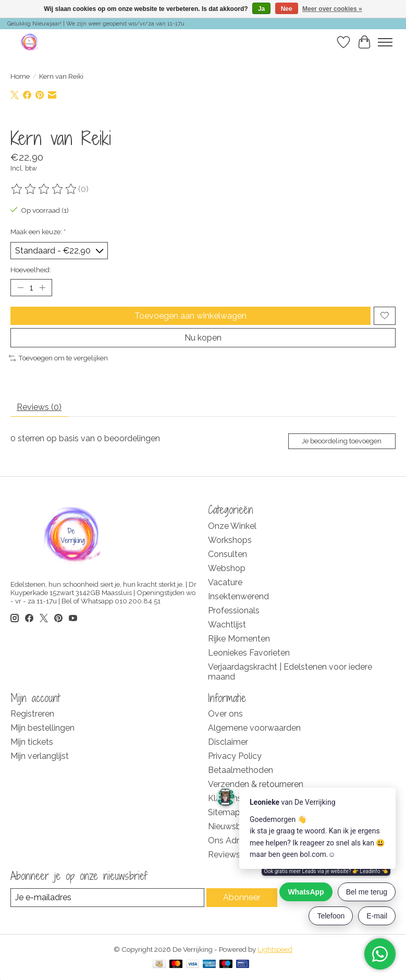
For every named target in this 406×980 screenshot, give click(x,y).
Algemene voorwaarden (254, 728)
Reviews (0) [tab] (39, 407)
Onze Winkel (232, 526)
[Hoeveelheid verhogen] (42, 287)
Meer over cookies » (332, 9)
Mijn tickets (32, 742)
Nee (287, 9)
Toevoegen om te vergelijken (58, 358)
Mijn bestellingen (42, 728)
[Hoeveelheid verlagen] (20, 287)
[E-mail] (107, 897)
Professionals (234, 610)
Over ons (225, 714)
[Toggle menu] (385, 42)
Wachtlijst (227, 625)
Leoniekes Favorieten (249, 653)
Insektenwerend (238, 596)
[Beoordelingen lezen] (44, 189)
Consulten (227, 554)
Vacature (225, 582)
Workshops (230, 540)
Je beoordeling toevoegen (342, 441)
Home (20, 76)
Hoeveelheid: (31, 270)
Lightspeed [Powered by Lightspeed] (275, 949)
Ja (261, 9)
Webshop (227, 568)
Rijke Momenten (239, 639)
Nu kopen (203, 338)
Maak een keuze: (38, 232)
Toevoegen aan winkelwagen (190, 316)
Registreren (32, 714)
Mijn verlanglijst (40, 756)
